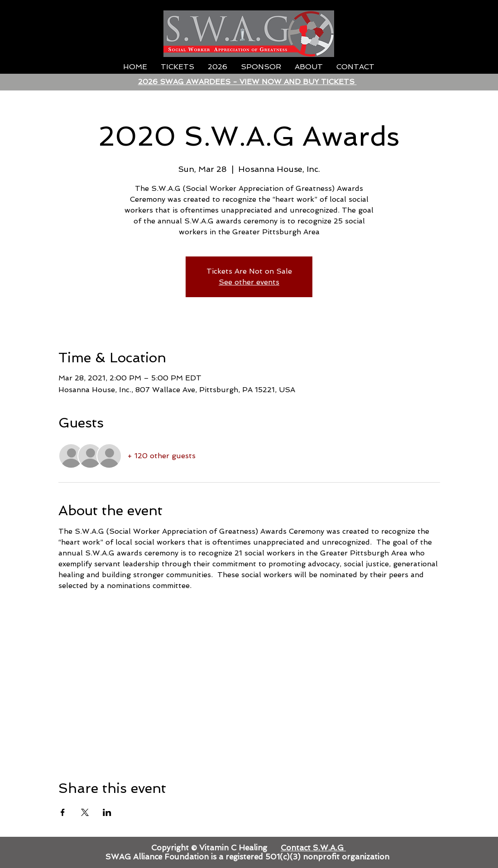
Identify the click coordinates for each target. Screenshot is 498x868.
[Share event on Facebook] (63, 812)
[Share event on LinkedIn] (107, 812)
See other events (249, 282)
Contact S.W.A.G (313, 848)
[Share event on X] (85, 812)
